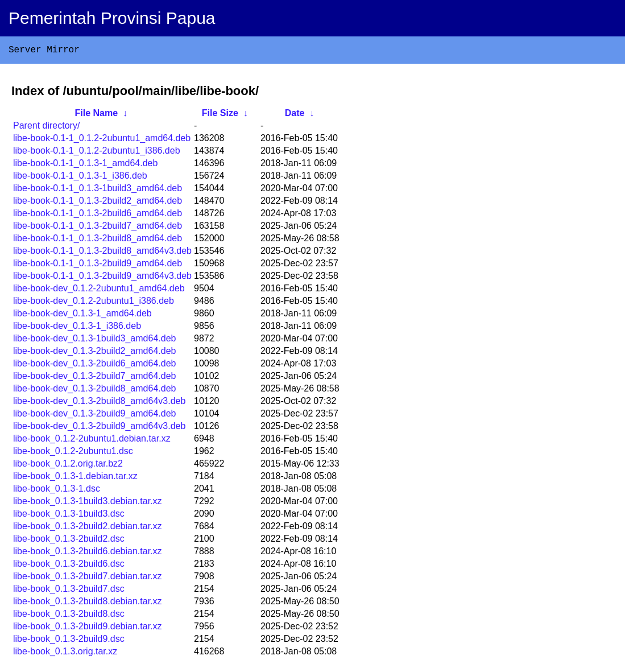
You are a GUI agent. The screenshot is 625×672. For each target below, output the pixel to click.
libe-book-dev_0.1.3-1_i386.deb (77, 328)
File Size (220, 115)
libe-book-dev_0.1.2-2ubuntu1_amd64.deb (99, 290)
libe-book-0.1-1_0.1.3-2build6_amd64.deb (98, 215)
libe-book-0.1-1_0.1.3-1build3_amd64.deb (98, 190)
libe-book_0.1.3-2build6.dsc (69, 566)
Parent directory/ (46, 128)
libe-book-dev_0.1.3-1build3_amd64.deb (94, 341)
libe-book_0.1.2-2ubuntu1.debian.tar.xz (92, 441)
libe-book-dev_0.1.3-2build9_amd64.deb (94, 416)
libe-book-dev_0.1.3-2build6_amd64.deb (94, 366)
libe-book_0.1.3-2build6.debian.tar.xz (88, 553)
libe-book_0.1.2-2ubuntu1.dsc (73, 453)
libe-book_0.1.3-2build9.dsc (69, 641)
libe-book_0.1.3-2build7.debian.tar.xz (88, 578)
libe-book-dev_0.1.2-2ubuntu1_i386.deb (94, 303)
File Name (97, 115)
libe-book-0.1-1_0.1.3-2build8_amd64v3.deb (102, 253)
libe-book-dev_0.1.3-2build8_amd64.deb (94, 391)
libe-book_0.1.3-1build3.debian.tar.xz (88, 503)
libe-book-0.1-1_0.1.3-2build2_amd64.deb (98, 203)
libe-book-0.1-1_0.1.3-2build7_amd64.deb (98, 228)
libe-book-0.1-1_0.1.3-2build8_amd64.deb (98, 240)
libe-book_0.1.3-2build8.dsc (69, 616)
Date (295, 115)
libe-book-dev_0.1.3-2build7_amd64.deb (94, 378)
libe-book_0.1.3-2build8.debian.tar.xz (88, 603)
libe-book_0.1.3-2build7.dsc (69, 591)
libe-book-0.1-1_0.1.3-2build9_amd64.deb (98, 265)
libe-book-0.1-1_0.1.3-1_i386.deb (80, 178)
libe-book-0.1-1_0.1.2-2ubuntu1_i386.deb (97, 153)
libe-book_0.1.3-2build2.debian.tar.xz (88, 528)
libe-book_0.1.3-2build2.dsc (69, 541)
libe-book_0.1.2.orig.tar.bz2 (68, 466)
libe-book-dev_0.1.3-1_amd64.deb (82, 316)
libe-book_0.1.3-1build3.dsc (69, 516)
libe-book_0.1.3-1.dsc (57, 491)
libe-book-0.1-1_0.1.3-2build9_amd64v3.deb (102, 278)
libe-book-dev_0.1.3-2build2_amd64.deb (94, 353)
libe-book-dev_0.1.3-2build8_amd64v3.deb (99, 403)
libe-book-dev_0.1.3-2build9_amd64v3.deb (99, 428)
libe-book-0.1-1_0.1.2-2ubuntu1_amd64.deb (102, 140)
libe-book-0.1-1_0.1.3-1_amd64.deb (85, 165)
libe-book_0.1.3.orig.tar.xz (65, 654)
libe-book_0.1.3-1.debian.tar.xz (75, 478)
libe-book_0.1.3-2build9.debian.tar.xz (88, 628)
